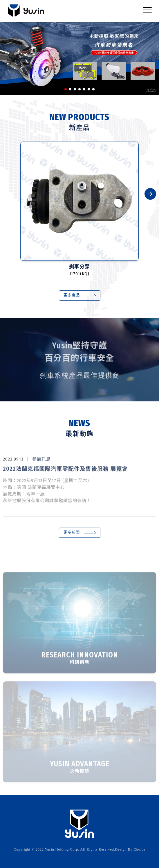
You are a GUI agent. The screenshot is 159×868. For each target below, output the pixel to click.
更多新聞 (72, 533)
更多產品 (72, 295)
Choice (140, 849)
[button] (66, 89)
